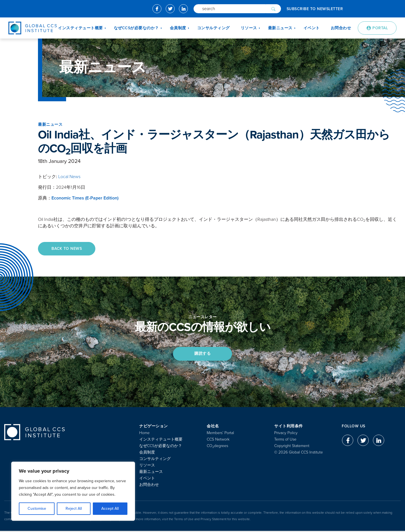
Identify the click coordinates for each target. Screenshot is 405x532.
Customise (37, 509)
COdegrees (217, 447)
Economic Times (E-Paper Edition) (85, 198)
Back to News (67, 249)
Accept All (110, 509)
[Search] (230, 9)
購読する (202, 354)
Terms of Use (285, 440)
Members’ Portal (220, 434)
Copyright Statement (292, 447)
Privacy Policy (286, 434)
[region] (73, 491)
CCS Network (218, 440)
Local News (69, 177)
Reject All (74, 509)
